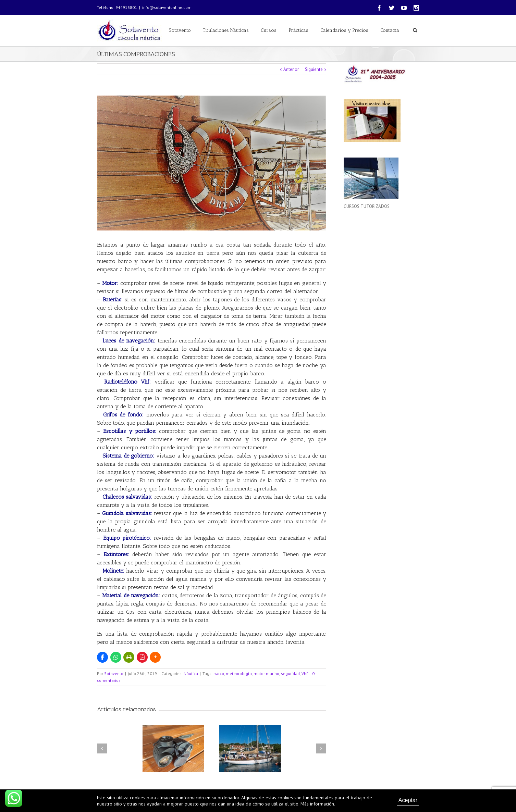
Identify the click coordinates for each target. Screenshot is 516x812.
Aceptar (408, 800)
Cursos (269, 30)
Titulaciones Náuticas (226, 30)
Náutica (191, 673)
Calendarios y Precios (344, 30)
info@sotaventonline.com (167, 7)
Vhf (305, 673)
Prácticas (298, 30)
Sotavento (180, 30)
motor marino (266, 673)
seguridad (290, 673)
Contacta (390, 30)
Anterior (291, 69)
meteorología (239, 673)
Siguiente (314, 69)
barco (219, 673)
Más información (317, 804)
